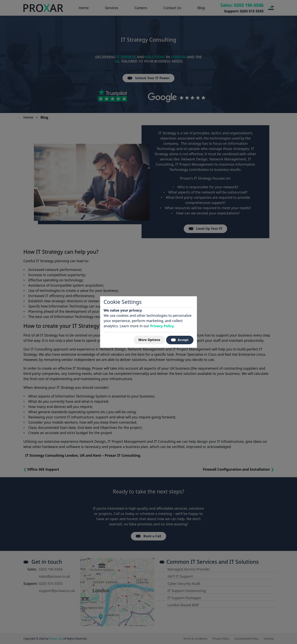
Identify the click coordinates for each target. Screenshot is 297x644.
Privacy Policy (162, 326)
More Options (149, 340)
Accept (180, 340)
